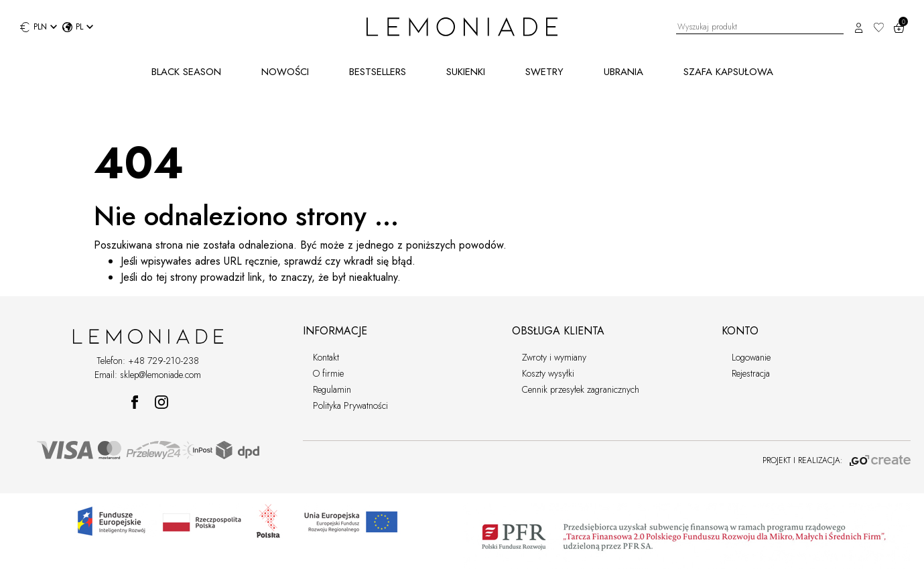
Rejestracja (751, 373)
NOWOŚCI (285, 72)
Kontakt (326, 357)
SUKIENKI (466, 72)
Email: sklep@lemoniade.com (148, 375)
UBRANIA (623, 72)
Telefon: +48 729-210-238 (148, 361)
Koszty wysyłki (548, 373)
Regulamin (332, 389)
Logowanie (751, 357)
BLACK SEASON (186, 72)
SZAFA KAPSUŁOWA (728, 72)
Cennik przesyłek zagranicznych (581, 389)
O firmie (328, 373)
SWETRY (544, 72)
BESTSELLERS (378, 72)
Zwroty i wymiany (554, 357)
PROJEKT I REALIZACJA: (837, 460)
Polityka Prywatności (350, 405)
